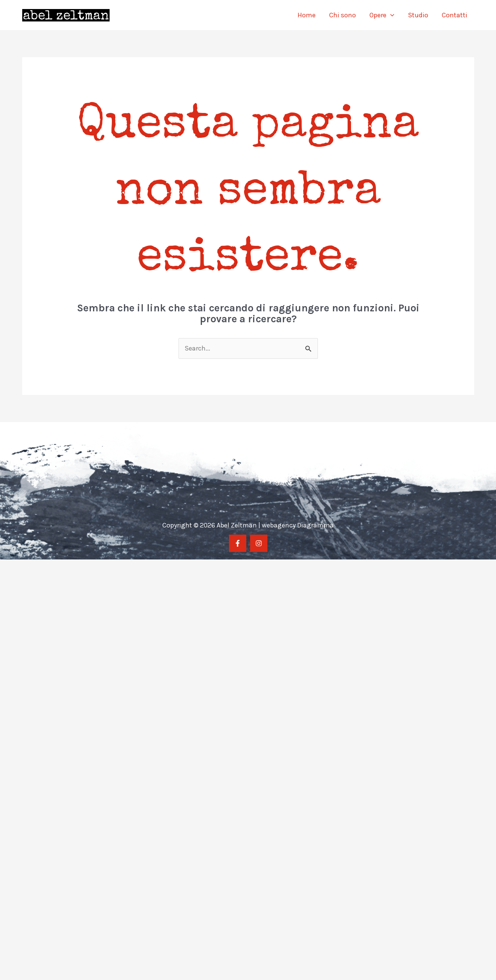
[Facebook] (238, 543)
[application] (390, 15)
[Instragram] (259, 543)
